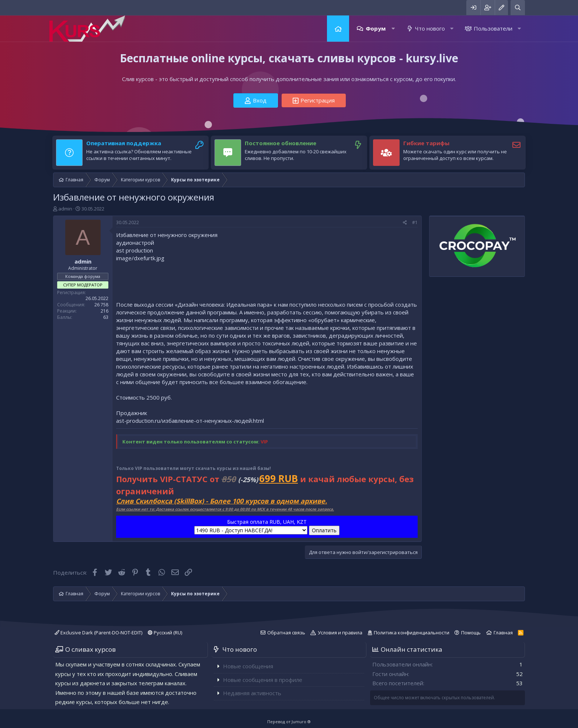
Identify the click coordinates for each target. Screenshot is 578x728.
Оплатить (324, 530)
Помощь (471, 633)
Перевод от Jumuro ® (289, 722)
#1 (415, 222)
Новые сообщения (248, 666)
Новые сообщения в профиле (263, 680)
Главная (338, 29)
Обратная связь (286, 633)
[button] (393, 29)
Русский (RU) (165, 633)
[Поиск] (518, 8)
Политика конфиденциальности (412, 633)
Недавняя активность (252, 693)
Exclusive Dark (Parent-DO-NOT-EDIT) (98, 633)
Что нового (430, 28)
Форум (376, 28)
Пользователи (493, 28)
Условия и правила (340, 633)
